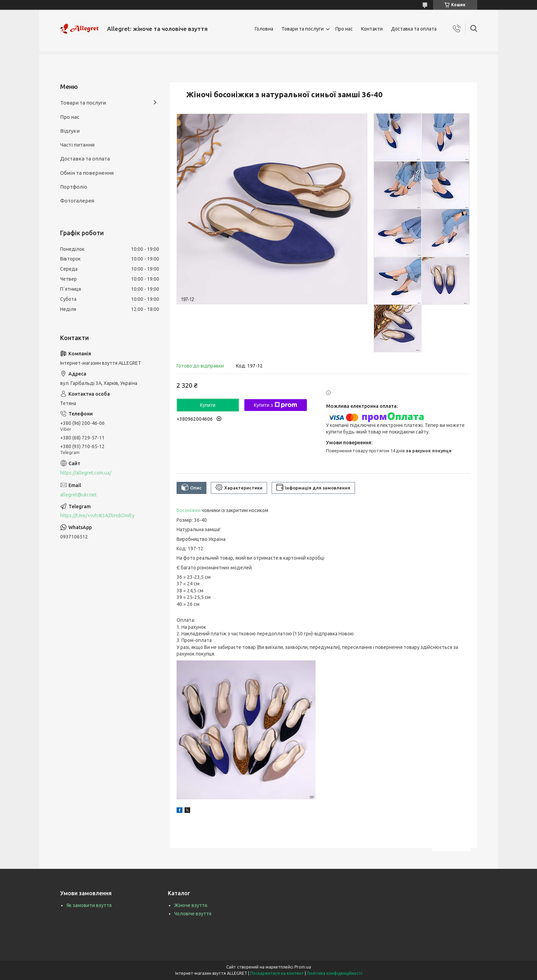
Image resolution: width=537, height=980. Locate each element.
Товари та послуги (303, 29)
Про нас (344, 29)
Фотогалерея (77, 201)
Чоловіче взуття (193, 914)
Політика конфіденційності (335, 973)
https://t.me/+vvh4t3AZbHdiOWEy (97, 516)
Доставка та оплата (414, 29)
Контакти (372, 29)
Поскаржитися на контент (277, 973)
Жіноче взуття (191, 905)
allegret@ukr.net (78, 495)
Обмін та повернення (87, 173)
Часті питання (77, 145)
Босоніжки (189, 510)
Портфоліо (74, 187)
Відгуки (70, 131)
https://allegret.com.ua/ (86, 473)
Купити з (275, 405)
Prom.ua (303, 967)
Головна (264, 29)
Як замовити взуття (89, 905)
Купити (208, 405)
